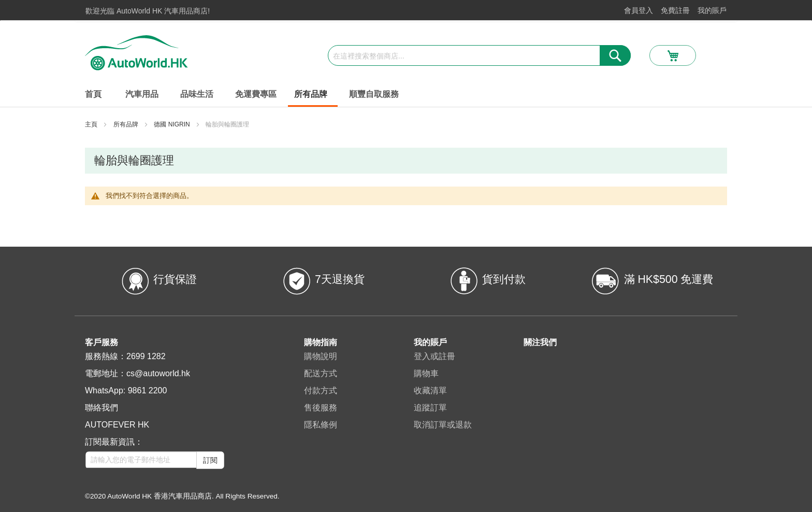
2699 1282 (146, 356)
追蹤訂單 (430, 408)
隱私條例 (321, 425)
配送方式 (321, 373)
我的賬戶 (712, 10)
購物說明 (321, 356)
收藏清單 (430, 390)
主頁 (92, 124)
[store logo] (136, 53)
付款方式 (321, 390)
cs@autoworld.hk (158, 373)
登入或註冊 (434, 356)
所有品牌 (127, 124)
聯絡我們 (102, 408)
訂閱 (210, 460)
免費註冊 (675, 10)
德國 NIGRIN (173, 124)
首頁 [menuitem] (93, 94)
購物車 (426, 373)
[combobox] (479, 55)
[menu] (406, 95)
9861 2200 (148, 390)
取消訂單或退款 (443, 425)
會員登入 (639, 10)
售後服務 (321, 408)
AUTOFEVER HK (117, 425)
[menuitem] (144, 94)
